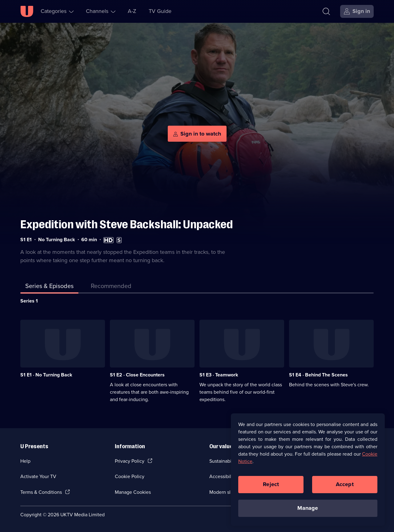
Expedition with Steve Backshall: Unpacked (127, 224)
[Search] (326, 11)
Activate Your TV (38, 476)
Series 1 (29, 301)
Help (25, 461)
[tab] (111, 287)
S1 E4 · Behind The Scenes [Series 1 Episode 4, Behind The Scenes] (318, 375)
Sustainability (224, 461)
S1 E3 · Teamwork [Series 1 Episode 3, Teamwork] (219, 375)
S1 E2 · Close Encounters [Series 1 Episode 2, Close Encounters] (137, 375)
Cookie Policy (130, 476)
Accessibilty (222, 476)
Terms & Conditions (41, 492)
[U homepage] (27, 11)
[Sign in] (357, 11)
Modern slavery (226, 492)
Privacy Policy (130, 461)
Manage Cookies (133, 492)
